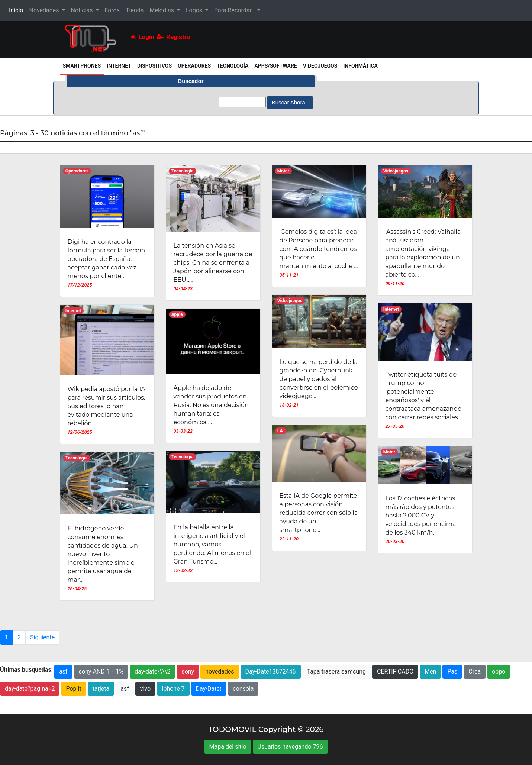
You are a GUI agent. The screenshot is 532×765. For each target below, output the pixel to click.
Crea (475, 672)
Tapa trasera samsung (336, 672)
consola (243, 689)
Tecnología (233, 66)
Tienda (135, 10)
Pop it (73, 689)
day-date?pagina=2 (30, 689)
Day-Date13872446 (271, 672)
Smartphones (83, 65)
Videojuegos (320, 66)
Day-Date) (209, 689)
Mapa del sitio (228, 747)
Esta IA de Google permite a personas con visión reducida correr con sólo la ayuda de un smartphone (319, 513)
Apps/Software (275, 66)
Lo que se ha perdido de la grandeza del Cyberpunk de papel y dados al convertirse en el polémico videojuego (319, 379)
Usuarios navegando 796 (290, 747)
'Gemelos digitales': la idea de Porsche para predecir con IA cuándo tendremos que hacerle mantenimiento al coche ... (319, 249)
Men (430, 672)
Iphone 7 (173, 689)
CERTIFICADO (395, 672)
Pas (452, 672)
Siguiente (42, 637)
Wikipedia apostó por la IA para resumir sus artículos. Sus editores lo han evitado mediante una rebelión (107, 406)
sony (188, 672)
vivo (145, 689)
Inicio (17, 10)
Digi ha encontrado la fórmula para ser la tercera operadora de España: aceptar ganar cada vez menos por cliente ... (107, 259)
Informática (360, 66)
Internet (119, 66)
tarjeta (101, 689)
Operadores (194, 66)
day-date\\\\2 (152, 672)
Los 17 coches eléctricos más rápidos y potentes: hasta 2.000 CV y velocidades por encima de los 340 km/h (421, 515)
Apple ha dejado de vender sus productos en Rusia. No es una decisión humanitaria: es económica (211, 405)
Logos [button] (195, 10)
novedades (220, 672)
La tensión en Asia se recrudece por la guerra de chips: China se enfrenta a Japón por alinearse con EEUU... (213, 263)
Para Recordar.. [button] (235, 10)
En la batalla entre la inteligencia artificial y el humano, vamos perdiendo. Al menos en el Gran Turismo (212, 544)
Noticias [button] (83, 10)
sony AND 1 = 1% (101, 672)
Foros (112, 10)
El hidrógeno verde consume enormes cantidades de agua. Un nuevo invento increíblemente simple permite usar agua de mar (103, 554)
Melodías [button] (162, 10)
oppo (499, 672)
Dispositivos (154, 66)
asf (63, 672)
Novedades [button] (45, 10)
